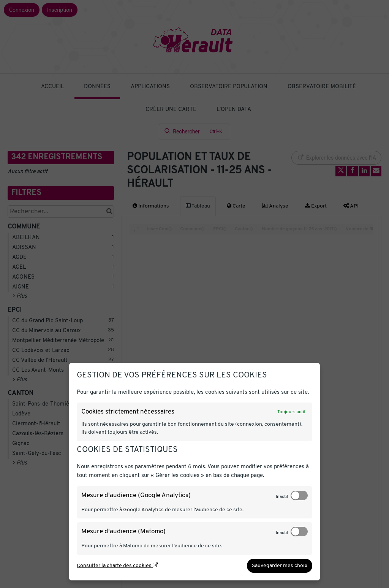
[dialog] (194, 472)
